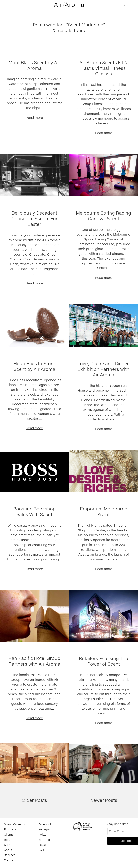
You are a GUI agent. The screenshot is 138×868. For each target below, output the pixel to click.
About (8, 850)
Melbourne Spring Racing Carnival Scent (103, 216)
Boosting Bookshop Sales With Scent (34, 512)
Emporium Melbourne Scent (104, 512)
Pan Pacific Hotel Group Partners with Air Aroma (34, 661)
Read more (34, 117)
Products (10, 829)
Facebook (45, 824)
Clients (9, 834)
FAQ (41, 850)
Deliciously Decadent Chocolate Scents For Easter (34, 219)
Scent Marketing (15, 824)
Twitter (43, 834)
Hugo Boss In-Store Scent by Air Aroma (34, 366)
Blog (7, 840)
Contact (9, 860)
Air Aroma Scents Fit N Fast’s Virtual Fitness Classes (103, 68)
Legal (42, 845)
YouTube (44, 840)
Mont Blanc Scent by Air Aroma (34, 65)
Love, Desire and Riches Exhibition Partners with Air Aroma (103, 369)
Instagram (45, 829)
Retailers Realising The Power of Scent (103, 661)
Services (10, 855)
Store (8, 845)
